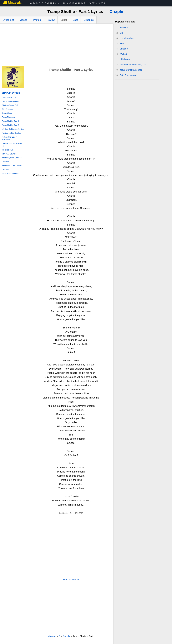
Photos (37, 20)
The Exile (5, 162)
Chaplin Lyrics (11, 93)
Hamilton (124, 28)
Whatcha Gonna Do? (10, 105)
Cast (75, 20)
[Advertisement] (57, 46)
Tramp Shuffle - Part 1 (10, 121)
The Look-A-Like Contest (11, 133)
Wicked (123, 54)
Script (64, 20)
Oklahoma (125, 59)
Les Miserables (127, 38)
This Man (5, 170)
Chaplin (117, 12)
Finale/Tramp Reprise (10, 174)
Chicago (124, 49)
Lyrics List (8, 20)
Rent (122, 43)
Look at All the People (10, 101)
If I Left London (7, 109)
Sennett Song (7, 113)
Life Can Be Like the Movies (13, 129)
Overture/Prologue (9, 97)
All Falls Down (7, 150)
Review (51, 20)
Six (121, 33)
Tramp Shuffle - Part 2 (10, 125)
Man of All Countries (9, 154)
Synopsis (89, 20)
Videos (24, 20)
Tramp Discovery (8, 117)
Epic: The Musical (128, 75)
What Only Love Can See (12, 158)
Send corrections (71, 579)
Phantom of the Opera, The (133, 65)
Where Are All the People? (12, 166)
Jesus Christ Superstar (131, 70)
